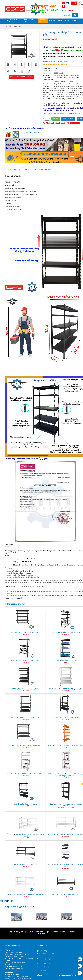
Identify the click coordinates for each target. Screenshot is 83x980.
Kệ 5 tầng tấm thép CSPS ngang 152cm (25, 746)
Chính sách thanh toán (44, 967)
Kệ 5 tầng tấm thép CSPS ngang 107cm (25, 689)
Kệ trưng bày (42, 20)
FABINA (8, 586)
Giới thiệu (28, 170)
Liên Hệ (73, 20)
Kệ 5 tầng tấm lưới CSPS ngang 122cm (66, 632)
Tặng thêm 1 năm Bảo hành (30, 132)
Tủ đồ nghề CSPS (13, 20)
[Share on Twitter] (6, 901)
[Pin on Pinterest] (11, 901)
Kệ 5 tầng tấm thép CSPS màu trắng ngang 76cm (25, 774)
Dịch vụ (52, 20)
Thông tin (67, 20)
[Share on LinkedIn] (13, 901)
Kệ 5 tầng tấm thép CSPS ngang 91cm (25, 717)
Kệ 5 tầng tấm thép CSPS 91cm (25, 804)
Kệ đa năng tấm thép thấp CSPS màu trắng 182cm (25, 894)
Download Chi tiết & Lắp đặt (21, 77)
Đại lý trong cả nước (20, 907)
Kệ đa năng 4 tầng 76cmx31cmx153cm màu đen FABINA (66, 805)
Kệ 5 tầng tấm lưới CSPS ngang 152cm (25, 632)
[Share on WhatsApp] (1, 901)
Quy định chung (42, 951)
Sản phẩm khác (15, 604)
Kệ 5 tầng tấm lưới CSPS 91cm (66, 661)
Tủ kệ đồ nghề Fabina (28, 20)
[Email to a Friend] (8, 901)
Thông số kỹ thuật (13, 170)
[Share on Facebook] (3, 901)
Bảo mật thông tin (42, 970)
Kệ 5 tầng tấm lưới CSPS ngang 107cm (25, 661)
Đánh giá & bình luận (43, 170)
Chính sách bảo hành (43, 964)
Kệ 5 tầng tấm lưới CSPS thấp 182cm (25, 864)
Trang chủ (8, 26)
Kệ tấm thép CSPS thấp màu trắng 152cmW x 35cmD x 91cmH (25, 835)
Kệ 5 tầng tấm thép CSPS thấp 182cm (66, 894)
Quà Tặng (59, 20)
